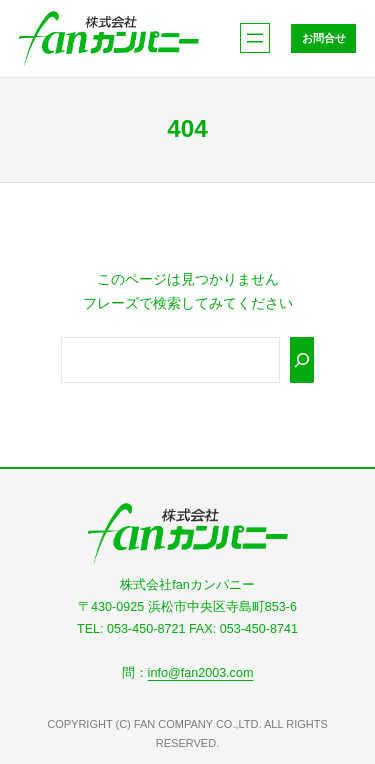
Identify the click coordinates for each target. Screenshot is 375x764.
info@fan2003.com (201, 673)
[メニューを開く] (255, 38)
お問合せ (324, 38)
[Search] (302, 360)
